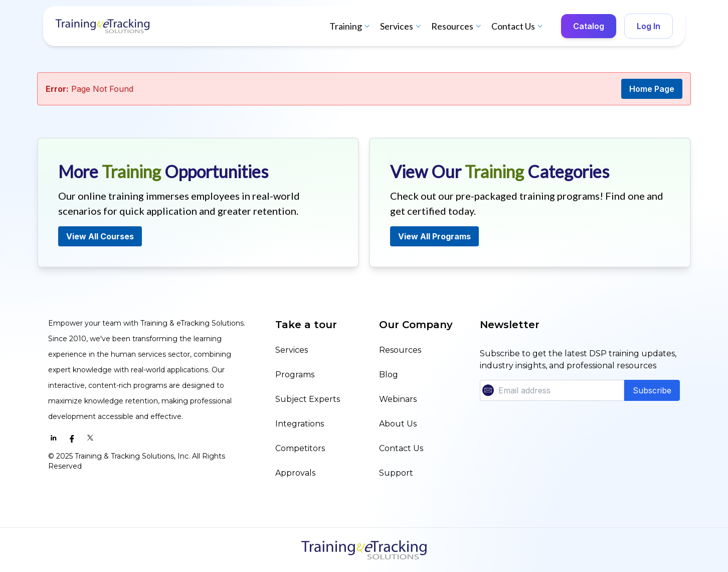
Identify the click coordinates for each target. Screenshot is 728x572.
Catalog (589, 26)
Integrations (300, 424)
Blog (389, 375)
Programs (295, 375)
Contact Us (518, 26)
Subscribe (652, 390)
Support (396, 473)
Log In (649, 26)
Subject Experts (308, 399)
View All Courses (100, 236)
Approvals (295, 473)
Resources (457, 26)
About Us (398, 424)
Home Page (652, 89)
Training (351, 26)
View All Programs (434, 236)
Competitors (300, 448)
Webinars (398, 399)
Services (402, 26)
